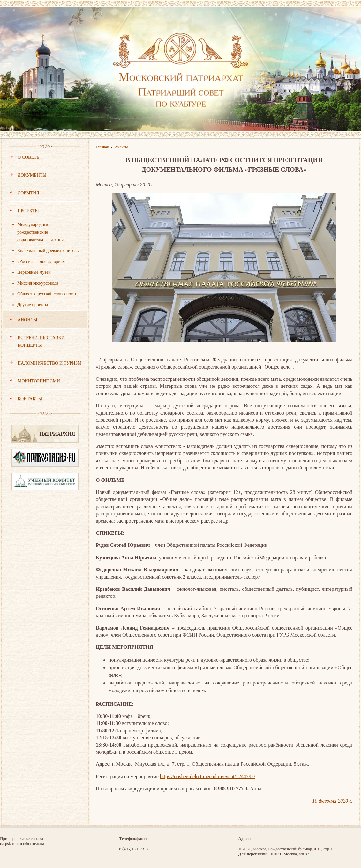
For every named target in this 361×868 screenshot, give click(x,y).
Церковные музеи (34, 272)
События (44, 196)
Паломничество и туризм (45, 366)
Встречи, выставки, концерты (44, 344)
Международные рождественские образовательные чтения (40, 232)
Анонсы (44, 323)
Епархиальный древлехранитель (48, 251)
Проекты (44, 214)
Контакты (26, 399)
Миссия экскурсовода (38, 283)
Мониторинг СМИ (44, 384)
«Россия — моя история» (41, 261)
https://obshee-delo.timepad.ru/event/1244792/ (208, 776)
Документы (44, 178)
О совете (44, 160)
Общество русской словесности (47, 294)
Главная (102, 147)
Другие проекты (33, 305)
